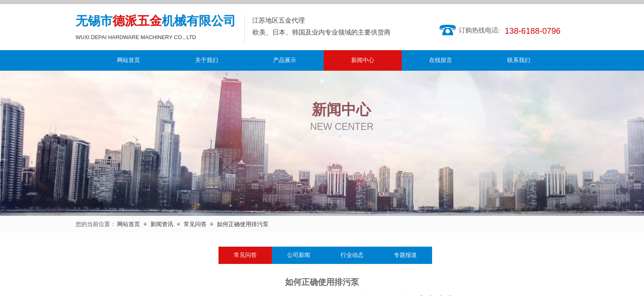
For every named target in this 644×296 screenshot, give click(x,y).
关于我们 (207, 60)
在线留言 (441, 60)
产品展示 (285, 60)
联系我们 (519, 60)
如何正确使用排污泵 (243, 224)
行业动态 (352, 255)
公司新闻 (299, 255)
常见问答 (195, 224)
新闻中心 (363, 60)
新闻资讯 (162, 224)
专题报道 (405, 255)
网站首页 (129, 60)
